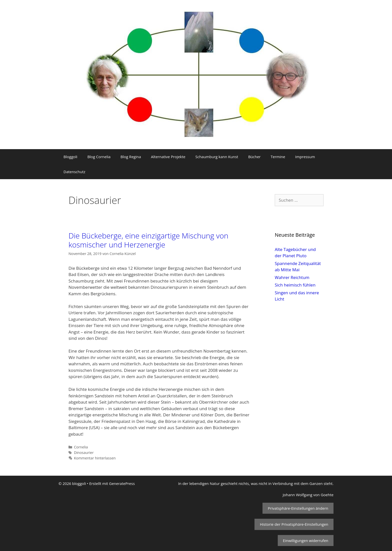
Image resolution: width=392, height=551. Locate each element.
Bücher (254, 157)
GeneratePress (122, 483)
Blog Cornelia (99, 157)
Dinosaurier (84, 453)
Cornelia (81, 447)
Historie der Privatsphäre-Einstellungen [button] (294, 524)
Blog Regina (131, 157)
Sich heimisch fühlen (295, 285)
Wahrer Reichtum (292, 277)
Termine (278, 157)
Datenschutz (74, 172)
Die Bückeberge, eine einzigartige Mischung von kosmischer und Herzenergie (148, 240)
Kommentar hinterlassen (95, 458)
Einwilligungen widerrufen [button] (306, 540)
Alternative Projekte (168, 157)
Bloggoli (70, 157)
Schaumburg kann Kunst (217, 157)
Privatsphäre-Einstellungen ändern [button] (298, 508)
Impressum (305, 157)
